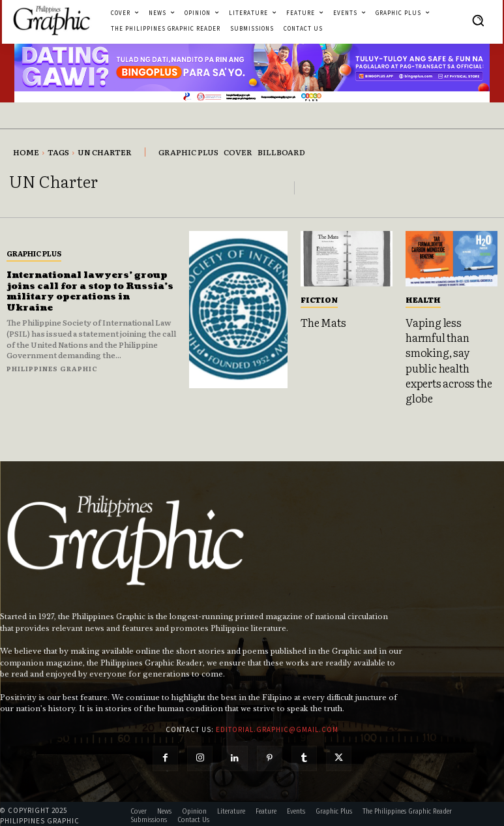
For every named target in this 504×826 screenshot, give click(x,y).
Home (26, 152)
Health (423, 299)
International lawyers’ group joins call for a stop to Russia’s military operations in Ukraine (90, 291)
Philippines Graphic (52, 368)
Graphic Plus (34, 253)
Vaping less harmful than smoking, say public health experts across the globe (447, 358)
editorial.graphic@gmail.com (277, 726)
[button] (478, 20)
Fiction (319, 299)
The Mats (323, 322)
